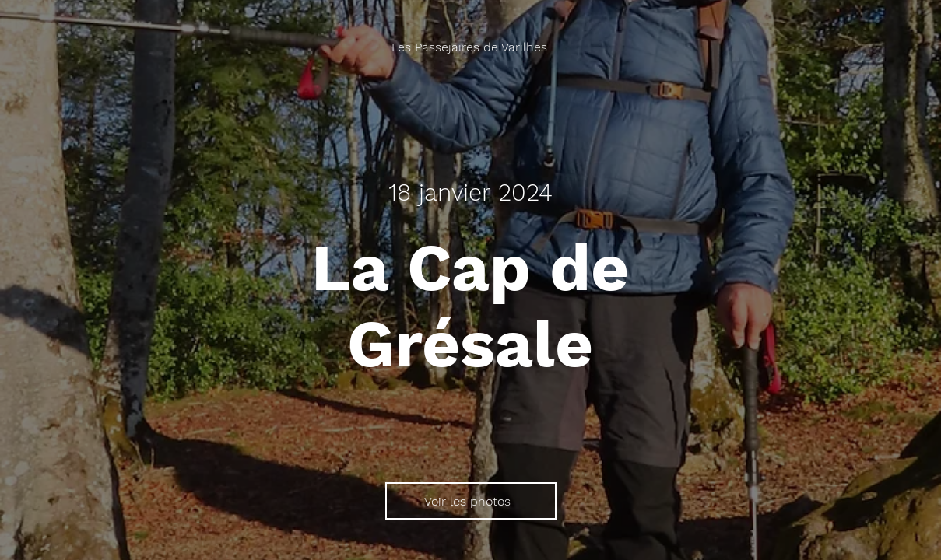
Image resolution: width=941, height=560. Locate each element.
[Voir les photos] (471, 501)
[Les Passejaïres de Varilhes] (471, 47)
